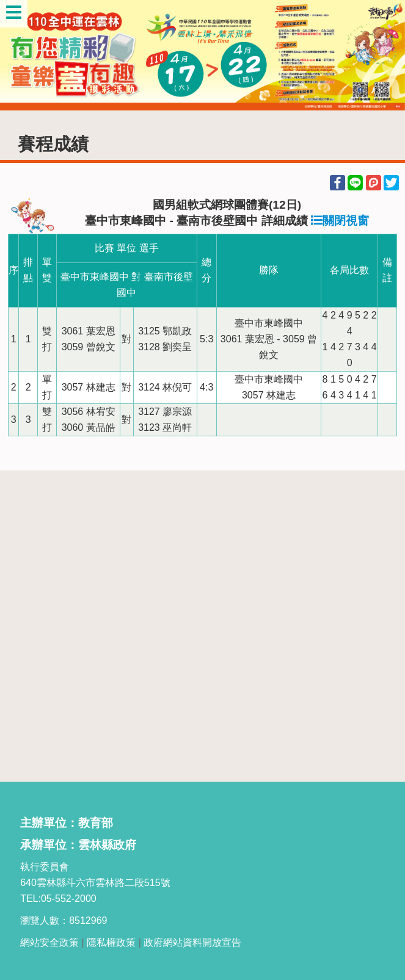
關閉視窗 (340, 221)
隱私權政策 (111, 942)
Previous (21, 55)
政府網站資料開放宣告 (192, 942)
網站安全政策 (49, 942)
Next (384, 55)
